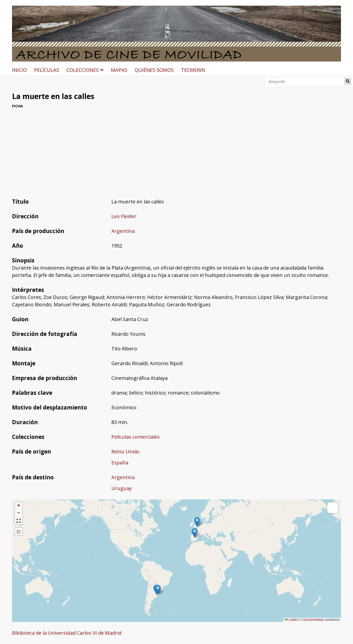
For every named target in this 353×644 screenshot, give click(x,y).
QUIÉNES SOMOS (154, 70)
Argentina (123, 231)
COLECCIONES (83, 70)
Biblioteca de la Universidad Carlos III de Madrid (67, 633)
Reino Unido (125, 452)
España (120, 463)
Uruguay (122, 488)
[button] (197, 522)
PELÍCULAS (47, 70)
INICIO (19, 70)
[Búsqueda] (306, 81)
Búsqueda (348, 81)
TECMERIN (193, 70)
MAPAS (119, 70)
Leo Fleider (124, 216)
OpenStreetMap (313, 620)
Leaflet (291, 620)
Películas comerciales (136, 437)
